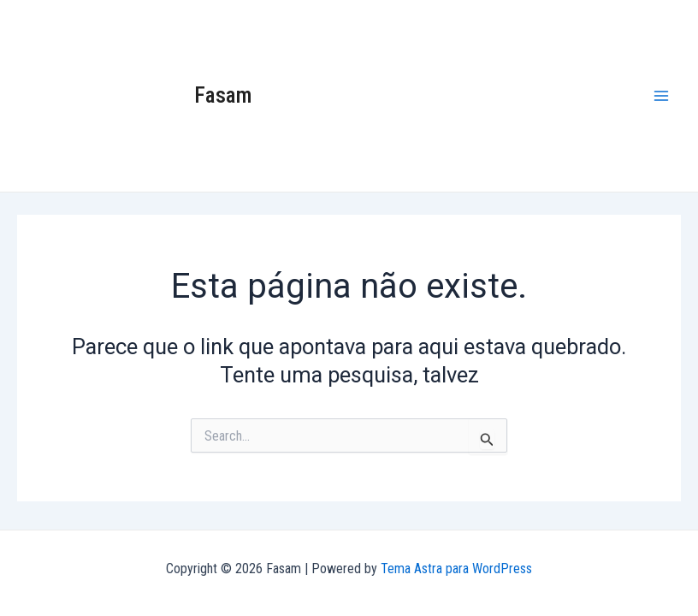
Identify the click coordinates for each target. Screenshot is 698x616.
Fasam (223, 95)
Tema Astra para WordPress (456, 569)
